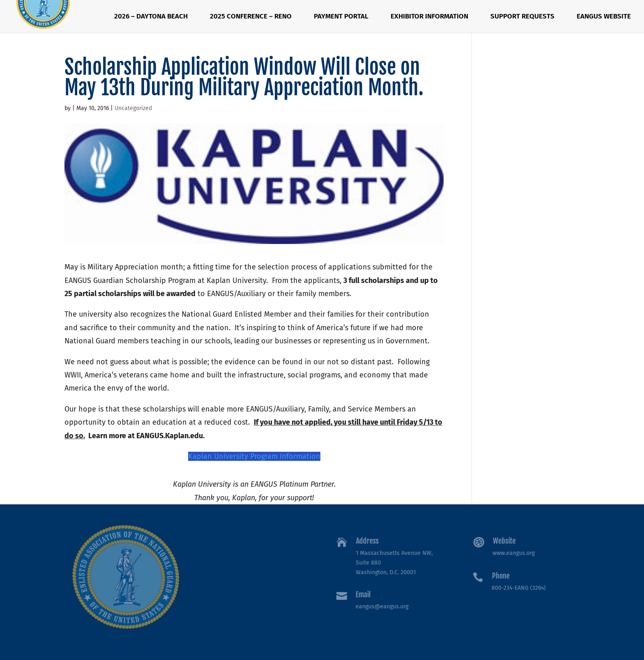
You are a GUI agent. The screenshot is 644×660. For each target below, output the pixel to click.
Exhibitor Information (429, 17)
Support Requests (522, 17)
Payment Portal (341, 17)
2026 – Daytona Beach (151, 17)
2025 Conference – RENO (251, 17)
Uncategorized (133, 108)
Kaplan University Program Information (254, 456)
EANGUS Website (604, 17)
